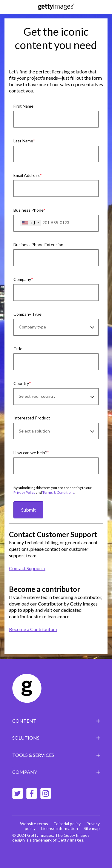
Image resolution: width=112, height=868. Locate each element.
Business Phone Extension (38, 244)
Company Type (27, 314)
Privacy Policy (24, 492)
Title (18, 349)
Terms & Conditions (58, 492)
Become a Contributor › (33, 629)
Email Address (27, 175)
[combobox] (30, 223)
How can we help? (30, 453)
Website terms (34, 824)
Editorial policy (67, 824)
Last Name (23, 141)
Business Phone (28, 210)
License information (60, 828)
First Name (23, 106)
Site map (92, 828)
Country (21, 383)
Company (22, 279)
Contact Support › (27, 568)
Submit (29, 510)
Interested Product (32, 418)
